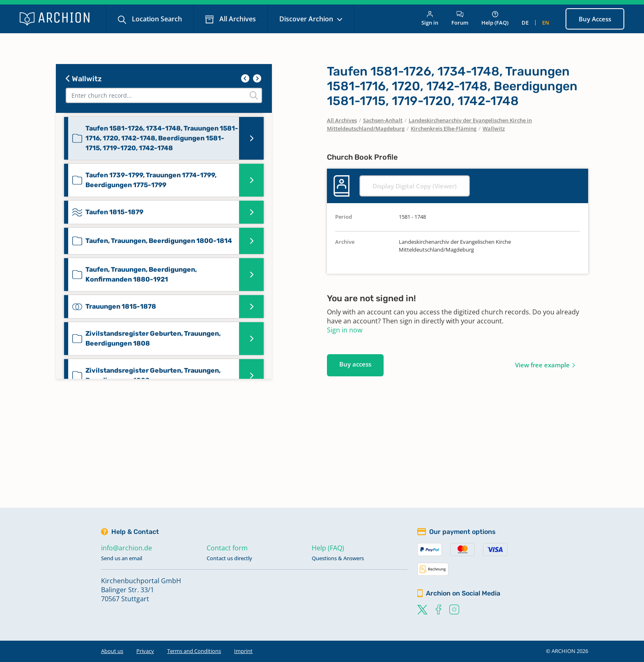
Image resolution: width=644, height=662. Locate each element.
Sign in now (345, 330)
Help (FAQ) (495, 19)
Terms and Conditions (194, 651)
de (525, 23)
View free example (542, 365)
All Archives (237, 19)
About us (112, 651)
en (546, 23)
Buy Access (595, 19)
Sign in (430, 19)
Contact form (227, 548)
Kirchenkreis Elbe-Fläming (444, 128)
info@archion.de (126, 548)
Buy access (355, 364)
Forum (460, 19)
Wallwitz (84, 79)
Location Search (156, 19)
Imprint (243, 651)
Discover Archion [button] (307, 19)
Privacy (145, 651)
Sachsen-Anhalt (383, 120)
